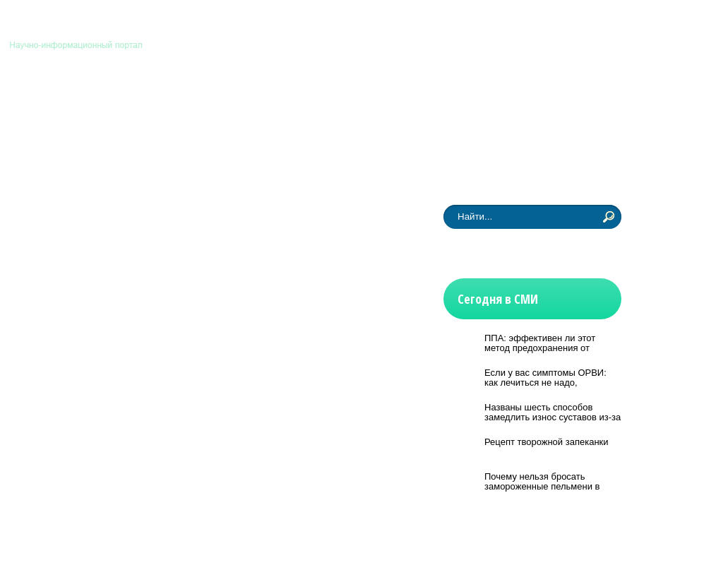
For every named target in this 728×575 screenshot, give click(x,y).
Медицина (220, 101)
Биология (143, 101)
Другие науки (522, 101)
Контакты (602, 27)
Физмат (444, 101)
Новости (52, 156)
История (378, 101)
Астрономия (62, 101)
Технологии (302, 101)
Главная (551, 27)
